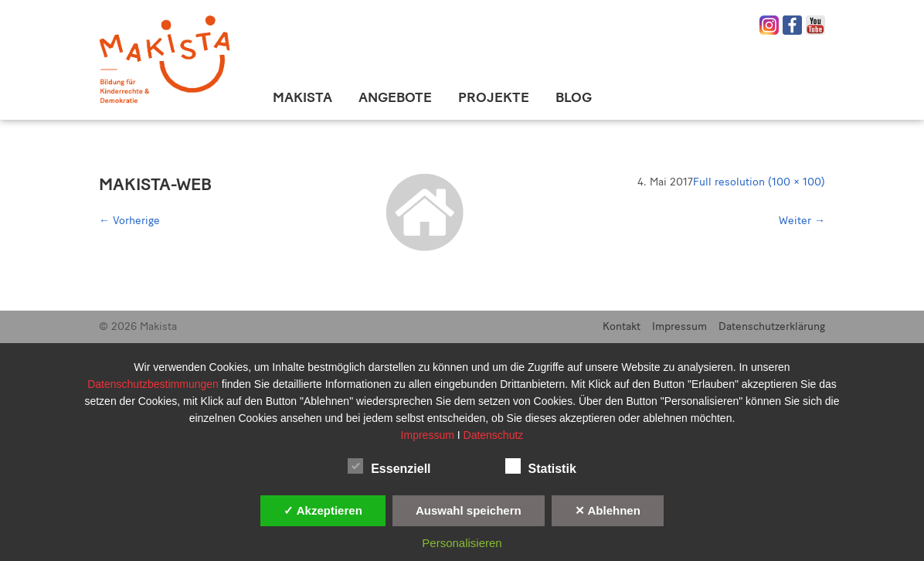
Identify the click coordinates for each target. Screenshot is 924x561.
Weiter (802, 221)
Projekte (494, 97)
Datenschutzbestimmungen (155, 384)
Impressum (679, 326)
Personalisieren (462, 543)
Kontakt (622, 326)
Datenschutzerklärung (772, 326)
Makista (302, 97)
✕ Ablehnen (608, 510)
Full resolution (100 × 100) (759, 182)
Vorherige (129, 221)
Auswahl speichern (469, 510)
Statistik (541, 466)
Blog (574, 97)
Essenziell (389, 466)
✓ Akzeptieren (323, 510)
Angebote (395, 97)
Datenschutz (494, 435)
